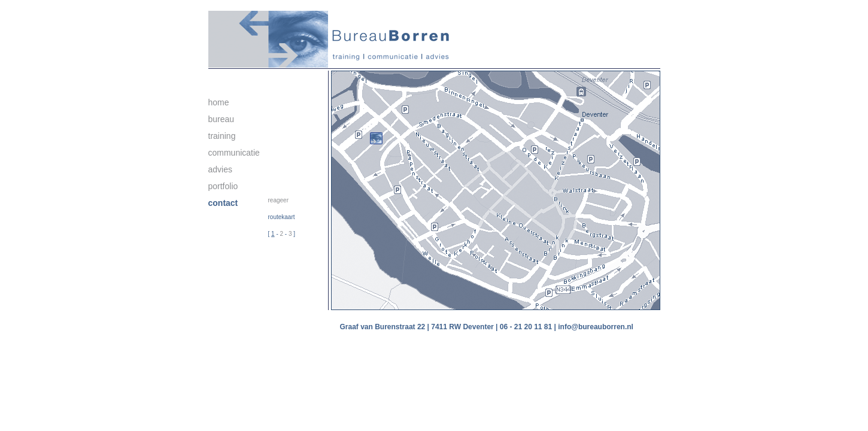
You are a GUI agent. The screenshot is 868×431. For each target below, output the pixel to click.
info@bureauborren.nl (596, 327)
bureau (221, 119)
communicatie (234, 153)
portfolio (223, 186)
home (219, 102)
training (222, 136)
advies (220, 169)
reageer (278, 200)
